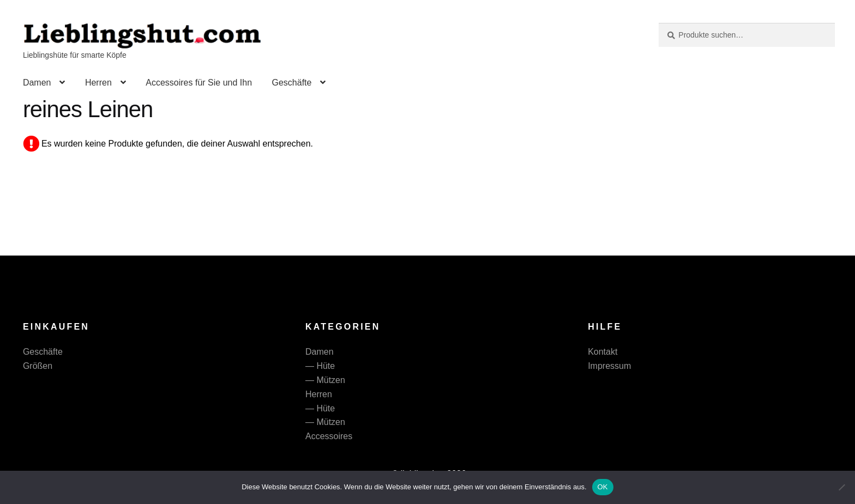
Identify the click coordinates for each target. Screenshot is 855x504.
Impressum (609, 366)
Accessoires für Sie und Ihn (199, 83)
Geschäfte (291, 83)
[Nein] (841, 487)
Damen (37, 83)
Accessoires (329, 436)
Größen (38, 366)
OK (603, 487)
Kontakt (603, 352)
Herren (98, 83)
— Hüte (320, 366)
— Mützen (325, 380)
